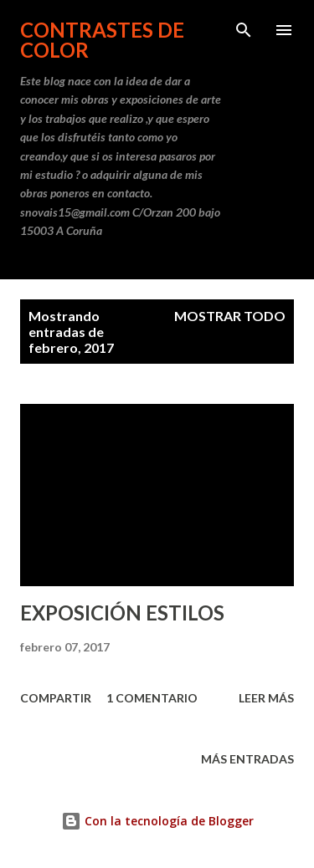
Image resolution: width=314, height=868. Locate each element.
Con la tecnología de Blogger (157, 821)
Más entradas (247, 759)
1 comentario (152, 698)
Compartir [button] (56, 698)
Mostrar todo (230, 316)
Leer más (266, 698)
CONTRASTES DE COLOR (102, 40)
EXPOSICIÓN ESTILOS (122, 613)
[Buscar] (244, 30)
